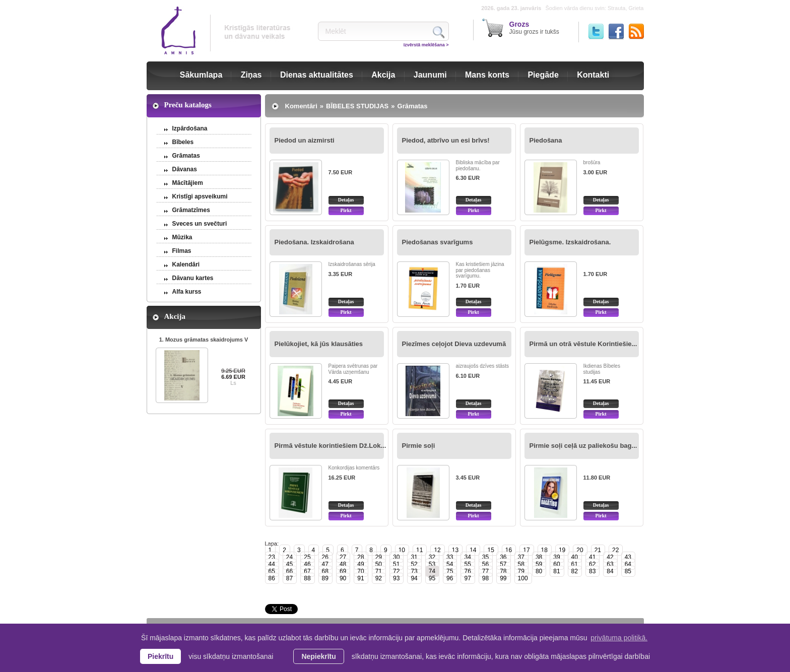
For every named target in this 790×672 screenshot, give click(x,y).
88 (307, 578)
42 (610, 557)
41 (592, 557)
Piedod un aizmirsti (305, 140)
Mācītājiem (188, 183)
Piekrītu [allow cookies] (160, 656)
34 (467, 557)
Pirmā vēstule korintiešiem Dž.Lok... (331, 446)
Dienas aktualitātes (317, 75)
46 (307, 564)
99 (503, 578)
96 (450, 578)
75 (450, 571)
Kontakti (593, 75)
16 (509, 550)
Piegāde (543, 75)
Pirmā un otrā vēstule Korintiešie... (583, 344)
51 (396, 564)
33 (450, 557)
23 (272, 557)
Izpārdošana (190, 128)
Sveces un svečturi (200, 224)
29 (379, 557)
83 (592, 571)
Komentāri (301, 106)
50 (379, 564)
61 (575, 564)
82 (575, 571)
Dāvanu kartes (193, 278)
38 (539, 557)
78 (503, 571)
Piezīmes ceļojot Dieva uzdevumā (454, 344)
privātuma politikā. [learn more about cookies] (619, 638)
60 (556, 564)
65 (272, 571)
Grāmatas (186, 156)
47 (325, 564)
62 (592, 564)
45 (289, 564)
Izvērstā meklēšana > (426, 45)
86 (272, 578)
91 (360, 578)
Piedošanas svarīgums (438, 242)
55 (467, 564)
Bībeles (183, 142)
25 (307, 557)
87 (289, 578)
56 (485, 564)
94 (414, 578)
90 (343, 578)
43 (628, 557)
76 (467, 571)
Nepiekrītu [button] (318, 656)
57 (503, 564)
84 (610, 571)
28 (360, 557)
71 (379, 571)
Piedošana (546, 140)
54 (450, 564)
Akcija (383, 75)
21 (598, 550)
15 (490, 550)
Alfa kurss (187, 292)
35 (485, 557)
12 (437, 550)
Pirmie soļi (419, 446)
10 (402, 550)
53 (432, 564)
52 (414, 564)
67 (307, 571)
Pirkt (346, 210)
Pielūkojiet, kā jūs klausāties (319, 344)
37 (521, 557)
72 (396, 571)
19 (562, 550)
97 (467, 578)
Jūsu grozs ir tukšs (534, 28)
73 (414, 571)
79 (521, 571)
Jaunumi (430, 75)
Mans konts (487, 75)
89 (325, 578)
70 (360, 571)
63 (610, 564)
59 (539, 564)
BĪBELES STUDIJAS (357, 106)
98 (485, 578)
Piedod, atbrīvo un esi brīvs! (446, 140)
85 (628, 571)
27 (343, 557)
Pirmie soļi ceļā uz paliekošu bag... (583, 446)
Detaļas (346, 200)
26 (325, 557)
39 (556, 557)
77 (485, 571)
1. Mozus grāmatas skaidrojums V (204, 340)
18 (544, 550)
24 (289, 557)
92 (379, 578)
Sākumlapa (201, 75)
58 (521, 564)
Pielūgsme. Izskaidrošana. (570, 242)
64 (628, 564)
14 (473, 550)
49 (360, 564)
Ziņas (251, 75)
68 (325, 571)
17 (526, 550)
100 (523, 578)
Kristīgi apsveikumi (200, 196)
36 (503, 557)
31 (414, 557)
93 (396, 578)
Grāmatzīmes (191, 210)
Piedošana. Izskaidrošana (314, 242)
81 (556, 571)
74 (432, 571)
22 (615, 550)
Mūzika (182, 237)
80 (539, 571)
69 (343, 571)
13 (455, 550)
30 (396, 557)
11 (419, 550)
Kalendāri (186, 264)
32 (432, 557)
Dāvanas (185, 169)
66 (289, 571)
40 (575, 557)
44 (272, 564)
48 (343, 564)
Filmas (182, 251)
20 (580, 550)
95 (432, 578)
